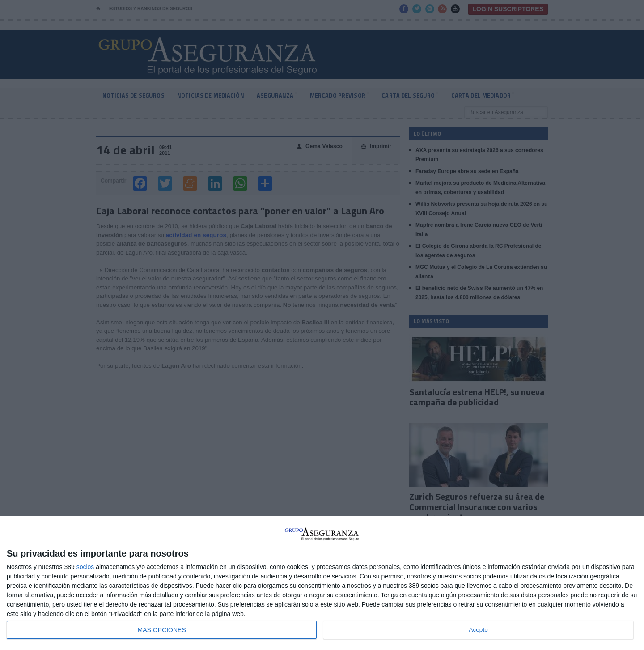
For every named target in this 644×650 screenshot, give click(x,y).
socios (85, 567)
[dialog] (322, 583)
